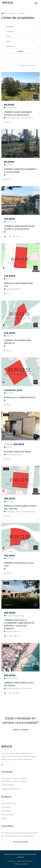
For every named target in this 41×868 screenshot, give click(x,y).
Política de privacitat (25, 861)
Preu (20, 41)
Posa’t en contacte (21, 730)
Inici (5, 13)
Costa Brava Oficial (8, 803)
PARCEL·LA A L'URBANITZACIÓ (20, 398)
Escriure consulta (20, 842)
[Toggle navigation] (36, 3)
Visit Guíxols (6, 807)
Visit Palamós (6, 811)
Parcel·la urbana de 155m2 (17, 452)
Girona (4, 818)
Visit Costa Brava (8, 815)
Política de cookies (21, 864)
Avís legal (11, 861)
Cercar (20, 51)
